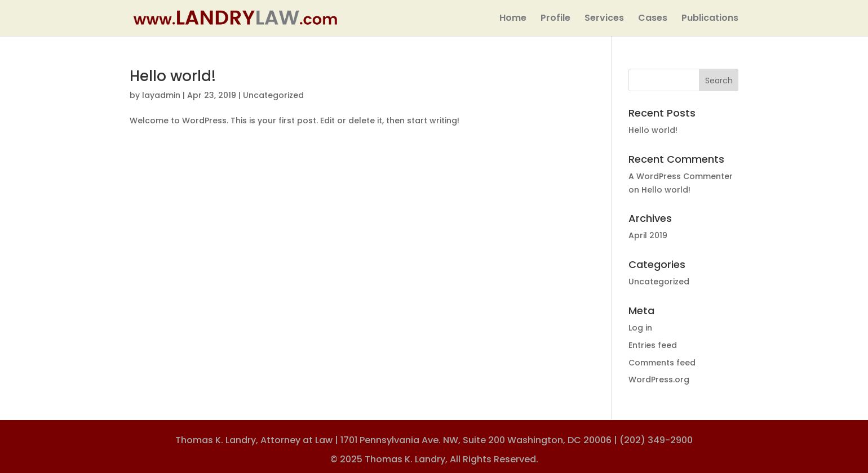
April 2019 (648, 235)
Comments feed (662, 363)
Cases (653, 19)
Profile (555, 19)
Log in (640, 328)
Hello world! (173, 76)
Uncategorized (273, 95)
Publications (710, 19)
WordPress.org (659, 380)
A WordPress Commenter (681, 176)
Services (604, 19)
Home (513, 19)
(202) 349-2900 (656, 440)
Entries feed (653, 345)
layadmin (161, 95)
